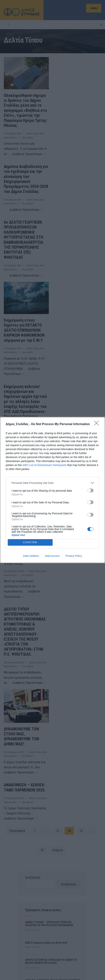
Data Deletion (31, 556)
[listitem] (52, 483)
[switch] (90, 490)
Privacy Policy (74, 556)
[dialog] (52, 490)
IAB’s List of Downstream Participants (45, 465)
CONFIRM (30, 542)
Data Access (52, 556)
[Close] (98, 424)
